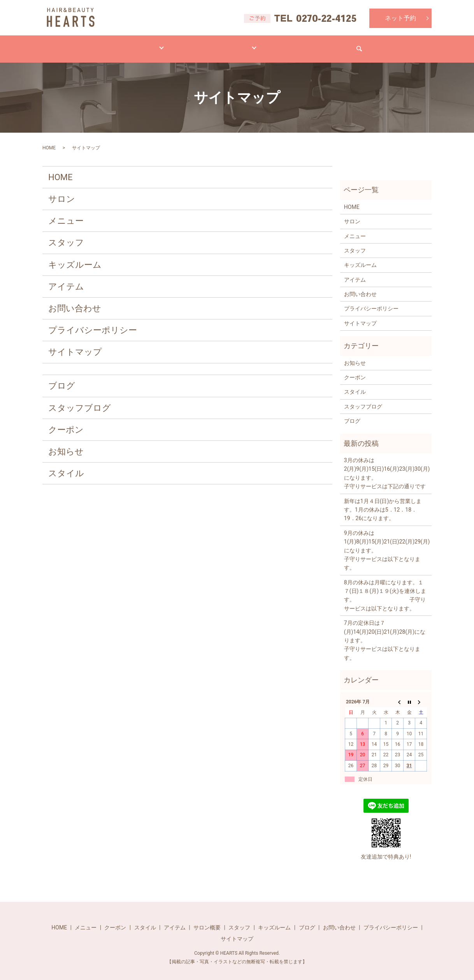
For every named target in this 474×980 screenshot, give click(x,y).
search (408, 45)
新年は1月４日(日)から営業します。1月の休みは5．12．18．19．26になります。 (383, 502)
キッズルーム (75, 257)
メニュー (119, 45)
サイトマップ (75, 344)
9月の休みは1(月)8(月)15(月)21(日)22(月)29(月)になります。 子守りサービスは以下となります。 (386, 543)
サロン (248, 45)
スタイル (163, 45)
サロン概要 (207, 920)
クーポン (66, 422)
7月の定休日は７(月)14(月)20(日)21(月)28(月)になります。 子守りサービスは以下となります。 (386, 633)
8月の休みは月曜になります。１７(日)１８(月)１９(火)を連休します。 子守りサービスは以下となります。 (385, 588)
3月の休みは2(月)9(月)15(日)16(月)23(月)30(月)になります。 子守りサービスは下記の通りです (386, 466)
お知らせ (66, 444)
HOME (79, 45)
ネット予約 (400, 18)
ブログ (286, 45)
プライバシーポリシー (93, 323)
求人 (321, 45)
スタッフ (66, 235)
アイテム (207, 45)
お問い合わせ (365, 45)
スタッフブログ (80, 401)
